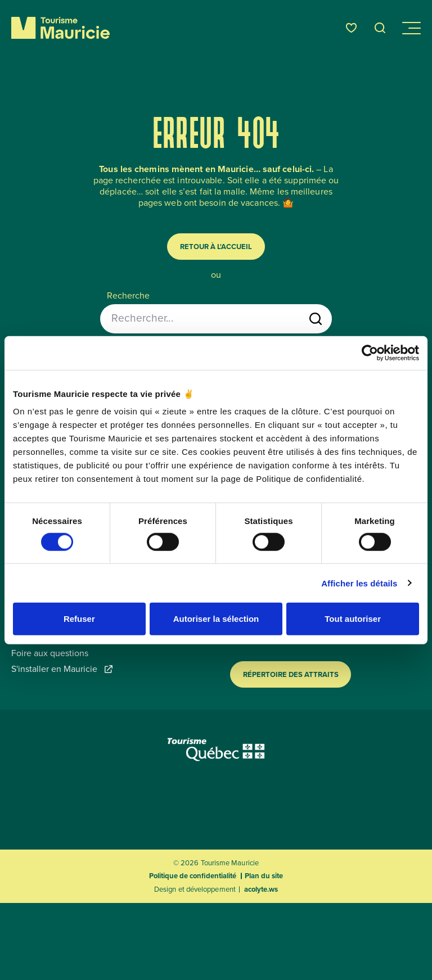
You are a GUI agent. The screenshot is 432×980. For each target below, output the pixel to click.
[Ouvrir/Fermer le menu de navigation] (411, 28)
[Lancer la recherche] (316, 319)
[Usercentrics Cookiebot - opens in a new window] (370, 353)
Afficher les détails (359, 583)
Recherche (128, 296)
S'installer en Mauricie (62, 669)
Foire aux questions (50, 653)
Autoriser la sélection (216, 619)
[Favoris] (351, 28)
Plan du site (264, 876)
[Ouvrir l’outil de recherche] (380, 28)
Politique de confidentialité (193, 876)
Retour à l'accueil (216, 247)
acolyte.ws (261, 889)
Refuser (79, 619)
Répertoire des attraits (291, 674)
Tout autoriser (353, 619)
